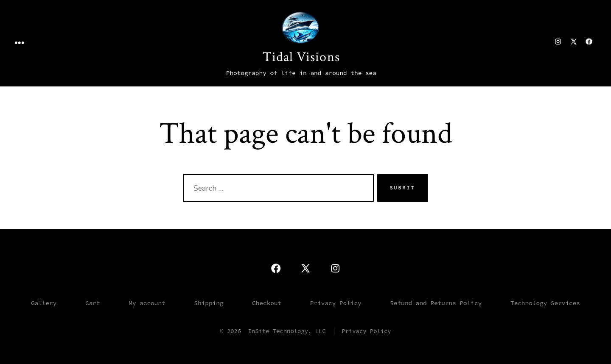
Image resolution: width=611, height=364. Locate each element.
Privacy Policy (336, 303)
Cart (93, 303)
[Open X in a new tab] (574, 42)
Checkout (267, 303)
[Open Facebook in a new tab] (589, 42)
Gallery (44, 303)
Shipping (209, 303)
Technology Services (545, 303)
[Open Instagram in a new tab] (558, 42)
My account (147, 303)
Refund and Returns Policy (436, 303)
